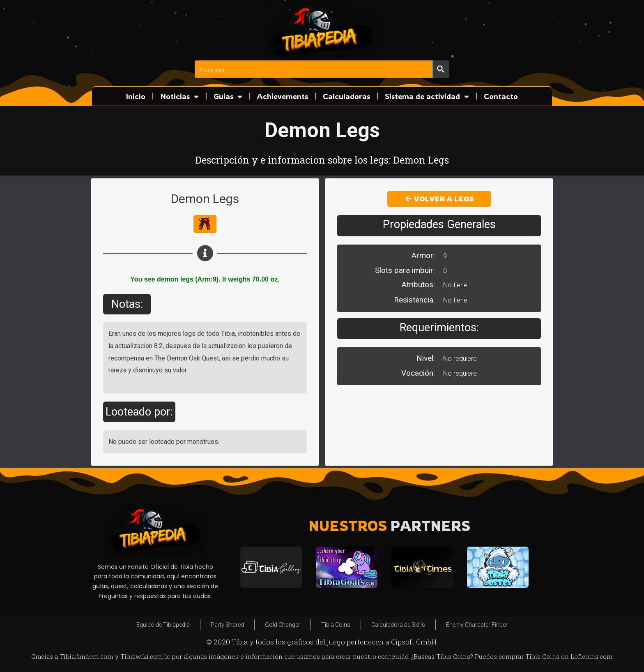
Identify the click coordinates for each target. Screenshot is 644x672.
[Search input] (314, 69)
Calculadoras (346, 96)
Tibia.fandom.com (86, 656)
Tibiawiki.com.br (145, 656)
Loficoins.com (592, 656)
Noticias (179, 96)
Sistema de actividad (427, 96)
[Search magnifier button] (441, 69)
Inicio (136, 96)
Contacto (501, 96)
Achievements (283, 96)
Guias (228, 96)
